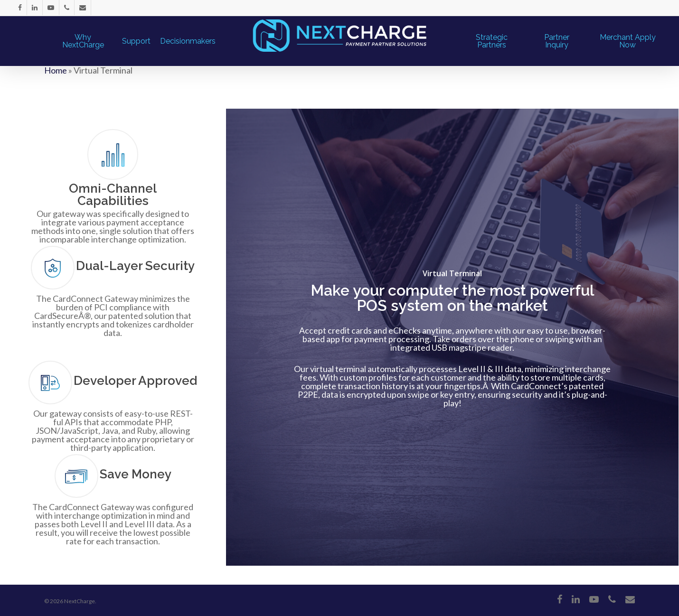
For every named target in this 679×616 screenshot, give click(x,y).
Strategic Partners (492, 41)
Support (136, 41)
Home (56, 70)
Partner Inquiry (557, 41)
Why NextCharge (83, 41)
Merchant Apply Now (628, 41)
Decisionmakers (188, 41)
